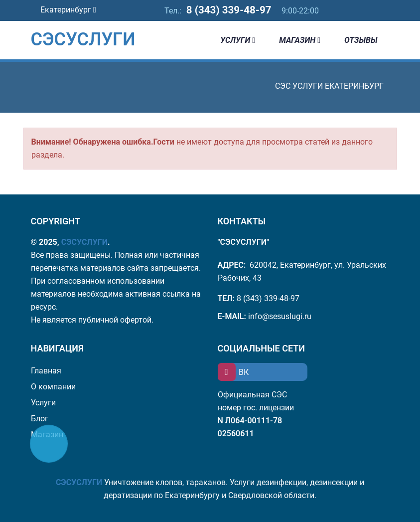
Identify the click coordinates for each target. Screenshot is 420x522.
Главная (46, 371)
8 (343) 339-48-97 (229, 10)
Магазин (300, 40)
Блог (40, 419)
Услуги (238, 40)
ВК (233, 372)
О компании (53, 387)
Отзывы (361, 40)
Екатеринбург (68, 10)
